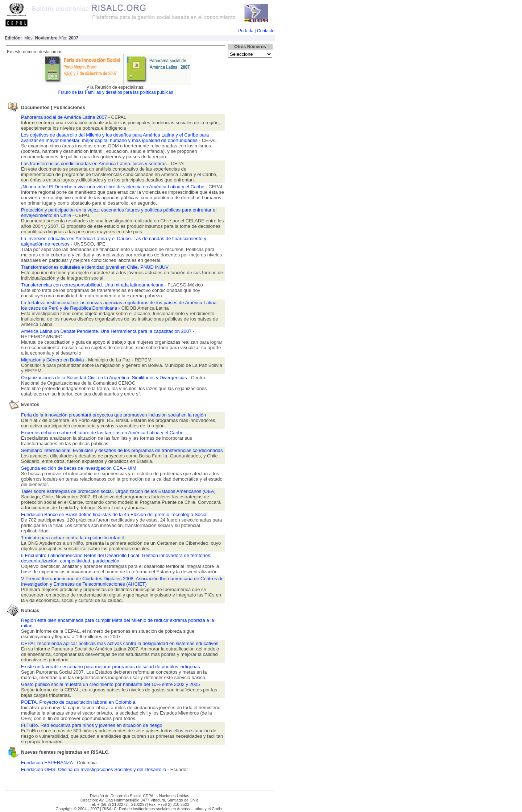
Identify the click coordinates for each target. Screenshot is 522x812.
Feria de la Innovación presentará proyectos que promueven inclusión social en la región (113, 415)
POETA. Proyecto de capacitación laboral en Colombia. (79, 702)
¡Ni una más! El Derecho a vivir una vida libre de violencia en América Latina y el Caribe (113, 187)
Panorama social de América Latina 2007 (65, 117)
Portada (246, 31)
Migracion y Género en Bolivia (53, 360)
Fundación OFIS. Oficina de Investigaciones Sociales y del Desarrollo (94, 769)
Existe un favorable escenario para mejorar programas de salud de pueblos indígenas (111, 667)
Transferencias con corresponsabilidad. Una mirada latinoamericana (93, 285)
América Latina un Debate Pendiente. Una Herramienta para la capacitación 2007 (107, 331)
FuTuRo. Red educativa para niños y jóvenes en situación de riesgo (92, 725)
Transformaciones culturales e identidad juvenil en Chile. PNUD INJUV (95, 267)
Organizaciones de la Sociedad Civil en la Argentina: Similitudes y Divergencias (105, 378)
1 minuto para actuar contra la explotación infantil (72, 538)
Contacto (266, 31)
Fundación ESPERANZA (47, 763)
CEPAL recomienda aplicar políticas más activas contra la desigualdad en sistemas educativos (120, 643)
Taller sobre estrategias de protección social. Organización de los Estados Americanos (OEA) (118, 491)
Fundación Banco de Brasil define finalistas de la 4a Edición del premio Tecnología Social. (115, 514)
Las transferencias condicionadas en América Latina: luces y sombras (94, 164)
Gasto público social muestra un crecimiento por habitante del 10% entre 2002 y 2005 (111, 684)
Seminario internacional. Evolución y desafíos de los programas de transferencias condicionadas (122, 450)
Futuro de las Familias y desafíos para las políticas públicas (116, 92)
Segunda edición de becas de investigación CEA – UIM (79, 468)
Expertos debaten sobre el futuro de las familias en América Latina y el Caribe (102, 433)
